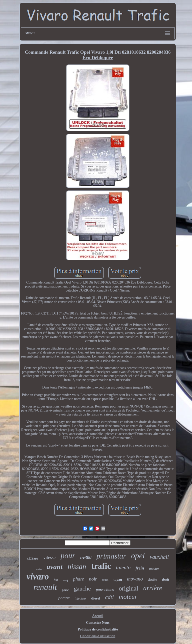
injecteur (80, 598)
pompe (64, 598)
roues (105, 580)
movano (135, 579)
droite (152, 579)
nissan (77, 566)
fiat (56, 580)
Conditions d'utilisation (98, 636)
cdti (110, 597)
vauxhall (159, 557)
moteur (128, 597)
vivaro (38, 577)
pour (68, 556)
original (128, 588)
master (154, 568)
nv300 (86, 557)
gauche (82, 588)
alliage (32, 559)
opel (138, 555)
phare (78, 579)
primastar (111, 556)
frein (140, 568)
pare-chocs (105, 590)
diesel (96, 598)
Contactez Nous (98, 623)
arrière (153, 588)
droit (166, 580)
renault (45, 587)
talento (123, 567)
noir (93, 579)
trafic (101, 566)
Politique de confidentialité (98, 629)
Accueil (98, 616)
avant (55, 567)
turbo (39, 569)
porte (65, 590)
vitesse (49, 557)
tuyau (118, 580)
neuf (66, 580)
